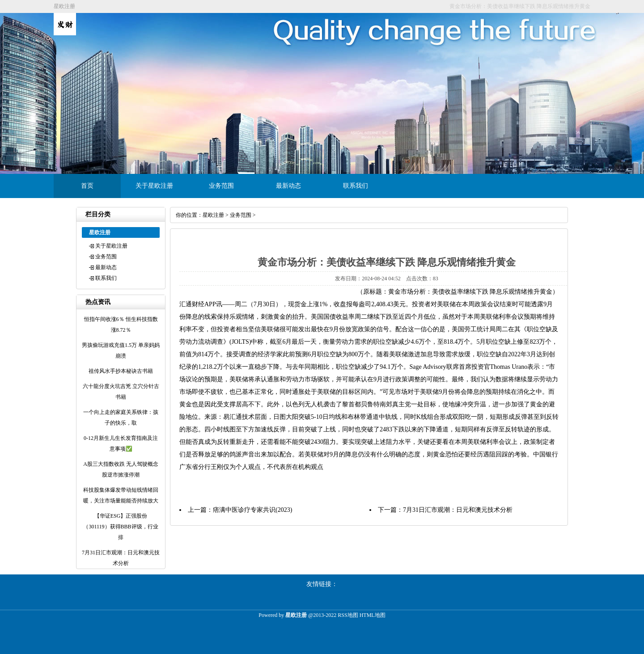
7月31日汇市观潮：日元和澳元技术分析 (458, 510)
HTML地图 (373, 615)
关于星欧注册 (154, 186)
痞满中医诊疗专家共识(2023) (252, 510)
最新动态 (288, 186)
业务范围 (221, 186)
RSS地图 (348, 615)
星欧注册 (213, 215)
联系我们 (356, 186)
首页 (87, 186)
